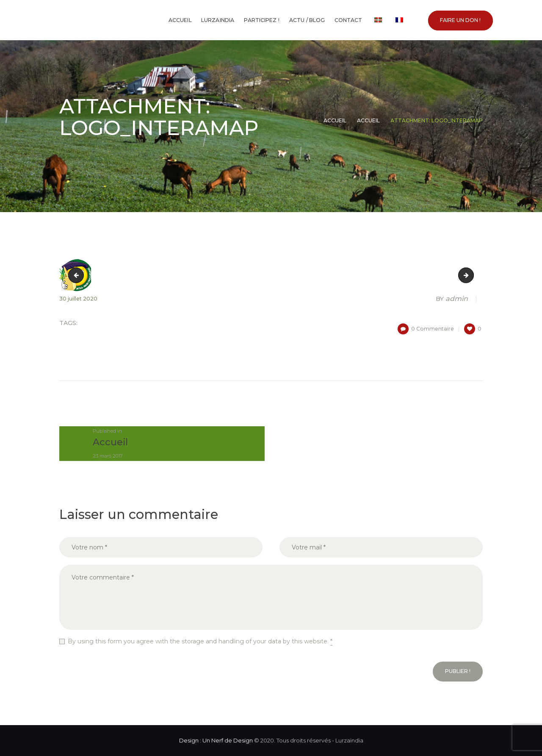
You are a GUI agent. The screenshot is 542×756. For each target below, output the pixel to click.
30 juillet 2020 (78, 299)
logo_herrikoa (78, 275)
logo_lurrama (471, 275)
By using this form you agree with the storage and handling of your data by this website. (200, 641)
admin (453, 299)
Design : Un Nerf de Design (216, 740)
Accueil (335, 120)
